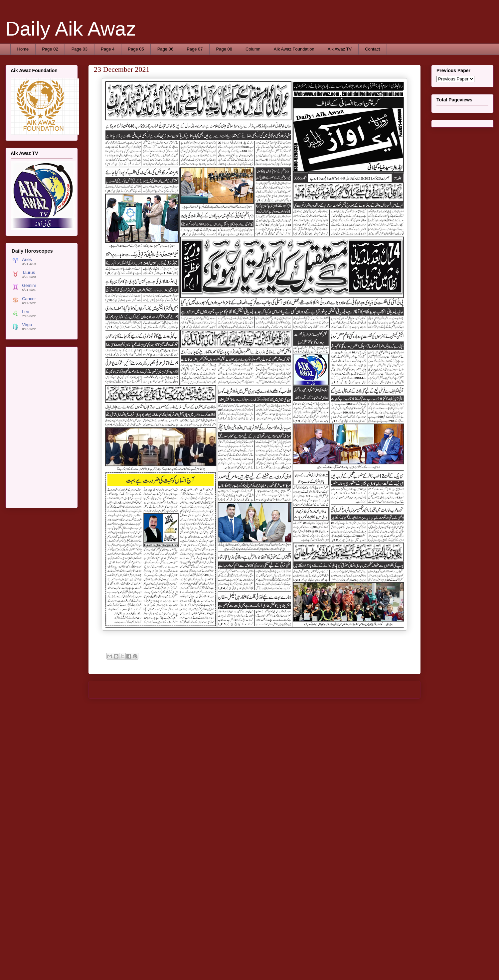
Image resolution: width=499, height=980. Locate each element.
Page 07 (195, 49)
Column (253, 49)
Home (23, 49)
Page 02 (50, 49)
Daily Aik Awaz (71, 29)
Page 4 (108, 49)
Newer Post (107, 690)
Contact (372, 49)
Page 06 (165, 49)
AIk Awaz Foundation (294, 49)
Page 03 (80, 49)
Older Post (403, 690)
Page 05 (136, 49)
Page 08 (224, 49)
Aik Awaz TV (340, 49)
